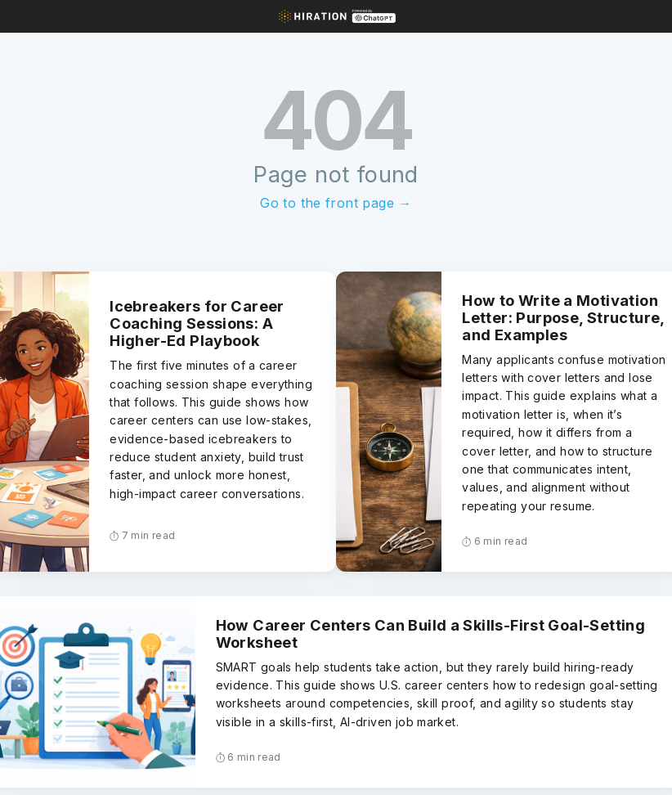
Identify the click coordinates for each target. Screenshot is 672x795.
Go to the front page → (336, 203)
